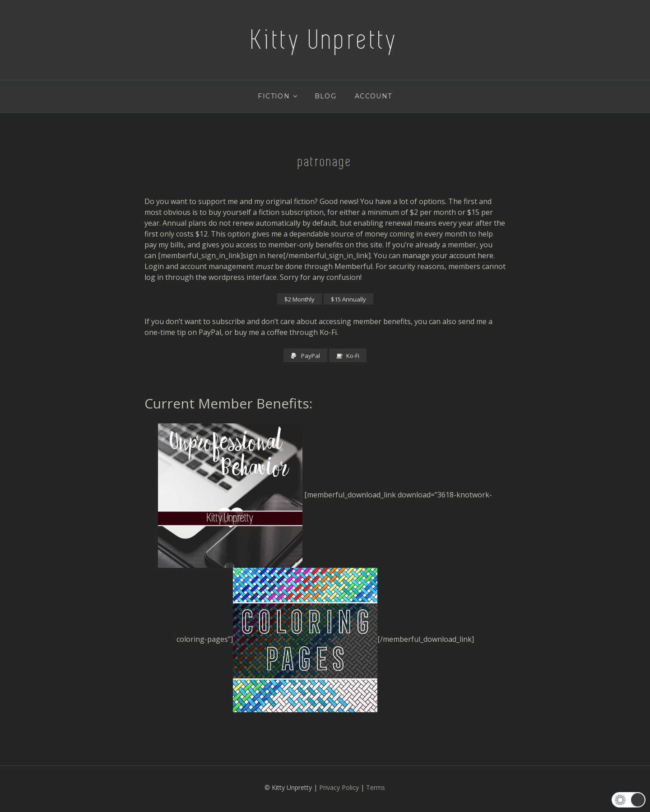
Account (374, 96)
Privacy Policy (339, 787)
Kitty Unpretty (325, 40)
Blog (326, 96)
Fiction (278, 96)
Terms (376, 787)
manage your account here (448, 255)
